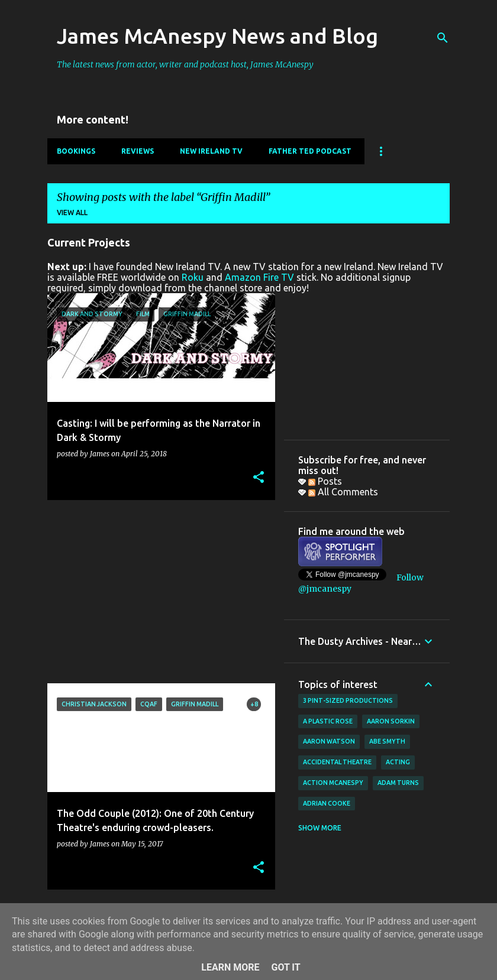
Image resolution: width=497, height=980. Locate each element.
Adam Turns (398, 783)
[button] (259, 478)
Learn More (230, 967)
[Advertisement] (157, 592)
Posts (325, 481)
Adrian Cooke (327, 803)
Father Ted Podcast (310, 151)
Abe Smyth (387, 741)
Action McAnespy (333, 783)
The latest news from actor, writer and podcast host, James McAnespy (185, 64)
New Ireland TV (211, 151)
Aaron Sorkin (391, 721)
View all (72, 212)
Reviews (138, 151)
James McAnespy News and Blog (217, 36)
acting (398, 762)
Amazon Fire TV (259, 277)
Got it (285, 967)
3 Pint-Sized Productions (348, 700)
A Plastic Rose (328, 721)
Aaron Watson (329, 741)
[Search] (443, 38)
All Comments (343, 492)
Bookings (76, 151)
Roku (193, 277)
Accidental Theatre (337, 762)
